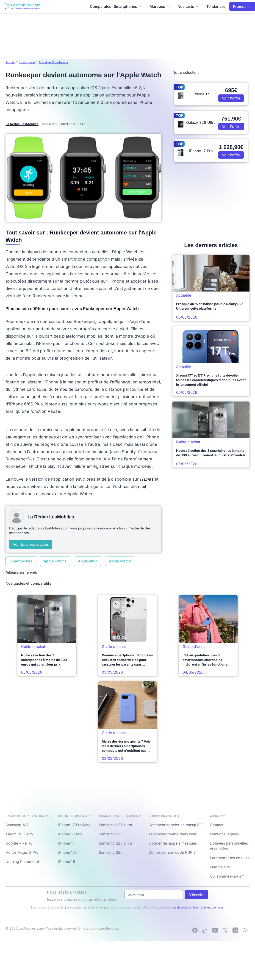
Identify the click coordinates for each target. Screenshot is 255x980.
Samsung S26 (111, 834)
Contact (217, 825)
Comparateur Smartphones (116, 6)
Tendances (216, 6)
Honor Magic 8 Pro (22, 852)
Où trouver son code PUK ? (172, 852)
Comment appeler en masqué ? (175, 825)
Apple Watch (120, 561)
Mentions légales (224, 834)
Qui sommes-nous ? (227, 876)
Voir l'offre (231, 98)
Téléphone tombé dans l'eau (173, 834)
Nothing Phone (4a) (22, 862)
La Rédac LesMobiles (22, 124)
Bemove (112, 928)
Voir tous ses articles (31, 544)
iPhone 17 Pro (70, 834)
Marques (160, 6)
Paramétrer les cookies (230, 858)
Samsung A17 (17, 825)
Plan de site (220, 867)
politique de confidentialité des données (198, 907)
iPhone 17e (67, 852)
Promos (242, 6)
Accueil (10, 62)
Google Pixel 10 (19, 843)
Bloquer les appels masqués (173, 843)
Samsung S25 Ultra (115, 843)
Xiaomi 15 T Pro (19, 834)
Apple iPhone (55, 561)
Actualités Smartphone (53, 62)
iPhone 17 (67, 843)
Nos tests (188, 6)
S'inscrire (197, 895)
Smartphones (21, 561)
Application (88, 561)
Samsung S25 (111, 852)
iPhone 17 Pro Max (74, 825)
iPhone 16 (67, 862)
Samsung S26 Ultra (115, 825)
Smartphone (27, 62)
